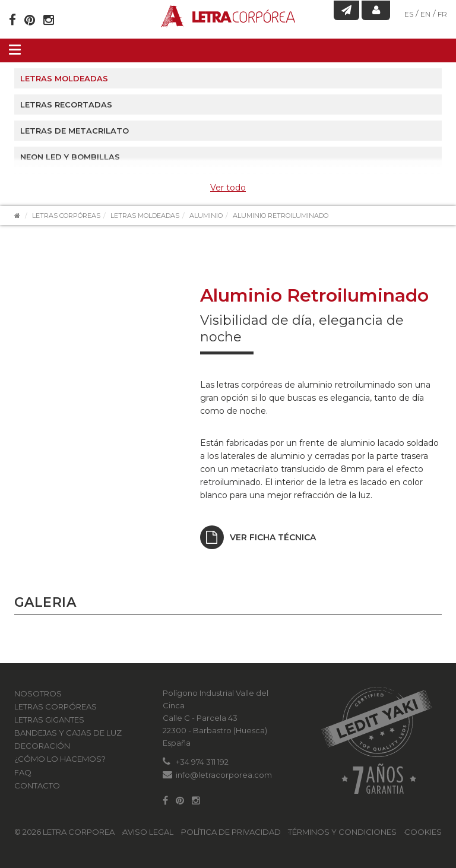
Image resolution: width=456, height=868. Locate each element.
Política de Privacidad (231, 832)
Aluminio (206, 216)
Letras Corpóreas (66, 216)
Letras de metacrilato (75, 131)
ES (409, 14)
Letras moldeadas (64, 78)
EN (425, 14)
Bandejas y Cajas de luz (68, 733)
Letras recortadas (66, 104)
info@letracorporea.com (224, 775)
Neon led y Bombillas (70, 157)
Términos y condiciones (342, 832)
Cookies (423, 832)
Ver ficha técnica (258, 537)
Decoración (42, 746)
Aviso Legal (148, 832)
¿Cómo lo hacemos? (60, 759)
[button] (25, 651)
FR (442, 14)
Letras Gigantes (49, 720)
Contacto (37, 785)
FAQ (23, 772)
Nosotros (38, 693)
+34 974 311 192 (202, 762)
